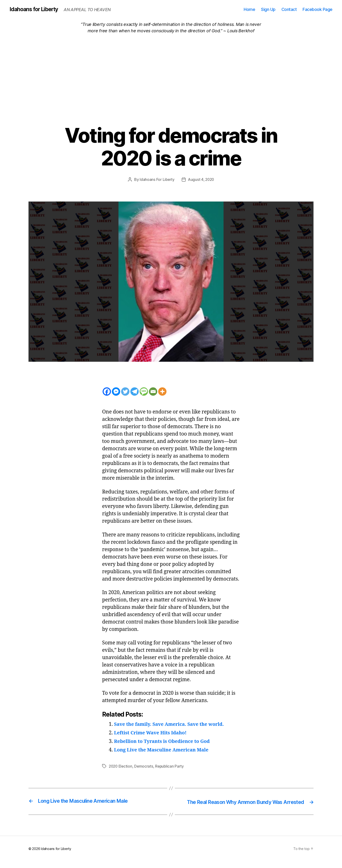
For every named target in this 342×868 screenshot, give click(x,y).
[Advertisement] (171, 70)
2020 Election (121, 766)
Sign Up (268, 9)
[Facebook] (107, 392)
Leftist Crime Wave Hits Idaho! (153, 733)
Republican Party (172, 766)
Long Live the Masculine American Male (164, 750)
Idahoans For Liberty (157, 180)
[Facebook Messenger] (116, 392)
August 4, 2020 (201, 180)
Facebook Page (318, 9)
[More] (162, 392)
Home (249, 9)
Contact (289, 9)
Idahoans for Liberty (36, 9)
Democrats (145, 766)
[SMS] (144, 392)
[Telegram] (135, 392)
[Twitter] (125, 392)
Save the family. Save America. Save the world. (172, 725)
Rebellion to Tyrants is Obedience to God (165, 742)
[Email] (153, 392)
